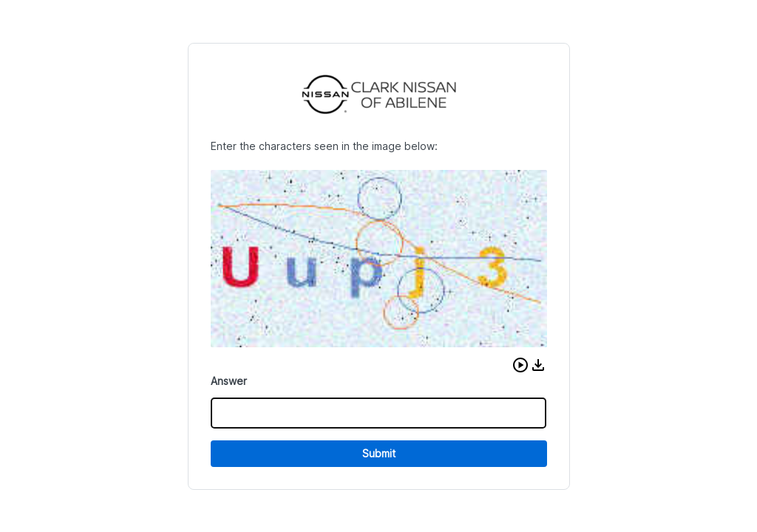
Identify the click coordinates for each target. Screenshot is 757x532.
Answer (229, 381)
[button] (520, 365)
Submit (379, 453)
